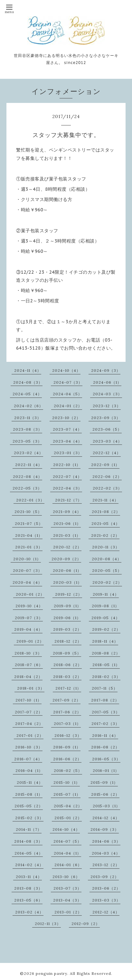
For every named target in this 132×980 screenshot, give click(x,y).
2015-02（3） (29, 818)
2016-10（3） (29, 747)
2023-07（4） (67, 429)
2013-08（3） (28, 888)
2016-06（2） (67, 759)
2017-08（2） (105, 700)
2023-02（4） (28, 453)
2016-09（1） (67, 747)
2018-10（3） (28, 653)
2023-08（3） (28, 429)
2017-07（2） (29, 712)
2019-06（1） (67, 618)
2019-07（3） (29, 618)
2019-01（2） (30, 641)
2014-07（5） (67, 841)
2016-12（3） (68, 735)
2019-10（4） (29, 606)
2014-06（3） (106, 841)
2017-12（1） (68, 688)
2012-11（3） (48, 924)
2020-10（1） (27, 559)
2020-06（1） (67, 570)
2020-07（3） (28, 570)
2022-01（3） (30, 500)
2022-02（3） (107, 488)
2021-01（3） (29, 547)
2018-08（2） (106, 653)
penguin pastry (52, 973)
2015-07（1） (67, 794)
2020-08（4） (107, 559)
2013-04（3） (67, 900)
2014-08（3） (28, 841)
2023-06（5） (107, 429)
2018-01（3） (31, 688)
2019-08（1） (105, 606)
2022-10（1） (67, 465)
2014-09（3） (105, 829)
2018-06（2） (68, 665)
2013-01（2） (68, 912)
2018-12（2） (68, 641)
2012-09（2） (86, 924)
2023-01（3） (68, 453)
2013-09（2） (105, 877)
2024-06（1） (107, 382)
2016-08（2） (105, 747)
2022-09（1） (105, 465)
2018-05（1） (106, 665)
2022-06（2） (107, 476)
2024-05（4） (27, 394)
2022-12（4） (107, 453)
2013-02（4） (29, 912)
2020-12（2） (67, 547)
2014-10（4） (66, 829)
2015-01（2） (68, 818)
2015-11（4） (30, 782)
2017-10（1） (28, 700)
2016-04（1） (29, 770)
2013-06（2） (106, 888)
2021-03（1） (67, 535)
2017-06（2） (67, 712)
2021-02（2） (105, 535)
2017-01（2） (30, 735)
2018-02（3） (106, 677)
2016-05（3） (106, 759)
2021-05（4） (106, 523)
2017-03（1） (67, 724)
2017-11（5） (105, 688)
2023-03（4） (107, 441)
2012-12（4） (106, 912)
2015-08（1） (29, 794)
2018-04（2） (28, 677)
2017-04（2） (29, 724)
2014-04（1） (67, 853)
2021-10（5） (28, 512)
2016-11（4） (105, 735)
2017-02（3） (105, 724)
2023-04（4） (67, 441)
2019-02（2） (106, 629)
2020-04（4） (27, 582)
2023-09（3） (106, 418)
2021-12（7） (68, 500)
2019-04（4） (28, 629)
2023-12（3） (107, 406)
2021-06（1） (67, 523)
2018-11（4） (105, 641)
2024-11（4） (28, 370)
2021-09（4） (67, 512)
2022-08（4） (28, 476)
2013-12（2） (106, 865)
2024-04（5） (67, 394)
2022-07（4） (67, 476)
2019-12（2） (69, 594)
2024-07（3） (68, 382)
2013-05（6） (28, 900)
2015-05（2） (29, 806)
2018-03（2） (67, 677)
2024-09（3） (106, 370)
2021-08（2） (106, 512)
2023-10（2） (66, 418)
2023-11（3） (28, 418)
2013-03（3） (106, 900)
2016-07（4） (28, 759)
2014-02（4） (29, 865)
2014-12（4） (106, 818)
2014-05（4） (29, 853)
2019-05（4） (106, 618)
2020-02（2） (107, 582)
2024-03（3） (107, 394)
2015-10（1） (67, 782)
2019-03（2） (67, 629)
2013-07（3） (67, 888)
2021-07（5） (29, 523)
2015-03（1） (106, 806)
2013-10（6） (66, 877)
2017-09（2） (66, 700)
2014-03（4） (106, 853)
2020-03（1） (67, 582)
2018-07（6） (29, 665)
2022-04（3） (67, 488)
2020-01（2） (30, 594)
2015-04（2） (68, 806)
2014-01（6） (68, 865)
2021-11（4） (105, 500)
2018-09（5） (67, 653)
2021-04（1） (29, 535)
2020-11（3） (106, 547)
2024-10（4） (66, 370)
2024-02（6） (28, 406)
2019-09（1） (67, 606)
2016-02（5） (68, 770)
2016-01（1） (106, 770)
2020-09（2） (66, 559)
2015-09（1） (104, 782)
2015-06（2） (105, 794)
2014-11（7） (29, 829)
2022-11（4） (29, 465)
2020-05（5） (107, 570)
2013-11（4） (29, 877)
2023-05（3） (27, 441)
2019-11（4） (106, 594)
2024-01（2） (68, 406)
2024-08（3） (28, 382)
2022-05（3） (27, 488)
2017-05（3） (106, 712)
